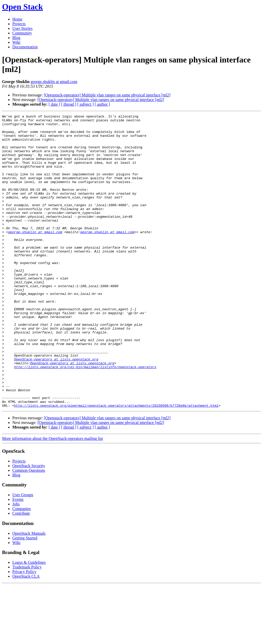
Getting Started (25, 597)
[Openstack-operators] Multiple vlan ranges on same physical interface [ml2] (107, 95)
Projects (19, 24)
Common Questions (29, 529)
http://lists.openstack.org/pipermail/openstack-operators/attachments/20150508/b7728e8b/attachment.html (116, 464)
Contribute (21, 572)
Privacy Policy (24, 630)
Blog (16, 38)
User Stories (22, 28)
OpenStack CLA (26, 635)
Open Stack (22, 7)
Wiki (16, 42)
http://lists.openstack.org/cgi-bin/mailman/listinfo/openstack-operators (85, 418)
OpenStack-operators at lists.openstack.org (56, 409)
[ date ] (54, 104)
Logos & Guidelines (29, 621)
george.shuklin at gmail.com (54, 82)
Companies (22, 567)
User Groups (23, 553)
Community (22, 33)
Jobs (16, 563)
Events (18, 558)
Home (17, 19)
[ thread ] (69, 104)
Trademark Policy (27, 626)
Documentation (25, 47)
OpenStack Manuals (29, 592)
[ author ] (102, 104)
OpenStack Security (29, 524)
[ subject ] (86, 104)
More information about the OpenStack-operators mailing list (53, 497)
